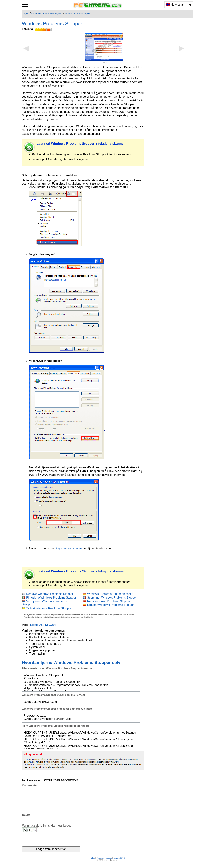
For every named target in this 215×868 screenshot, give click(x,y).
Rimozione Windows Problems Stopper (51, 598)
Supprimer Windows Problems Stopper (112, 598)
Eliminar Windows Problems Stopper (110, 605)
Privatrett (100, 863)
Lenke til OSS (119, 863)
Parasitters (36, 13)
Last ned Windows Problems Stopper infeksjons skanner (81, 144)
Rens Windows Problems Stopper (108, 601)
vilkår (93, 863)
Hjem (27, 13)
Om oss (109, 863)
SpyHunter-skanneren (69, 548)
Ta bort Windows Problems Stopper (49, 608)
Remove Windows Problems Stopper (50, 594)
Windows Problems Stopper (78, 13)
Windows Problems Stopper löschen (110, 594)
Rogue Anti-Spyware (53, 13)
